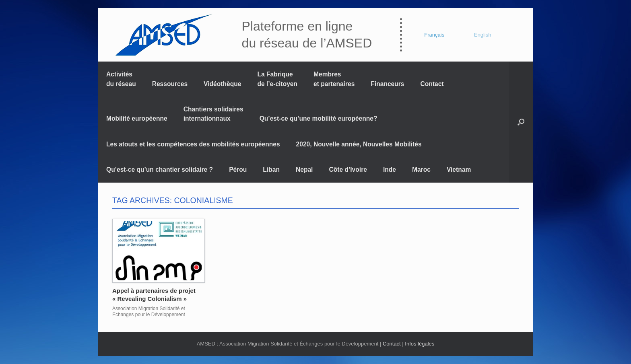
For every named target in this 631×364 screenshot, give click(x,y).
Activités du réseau (121, 79)
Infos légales (420, 344)
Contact (432, 84)
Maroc (421, 170)
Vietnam (459, 170)
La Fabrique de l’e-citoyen (277, 79)
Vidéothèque (222, 84)
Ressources (170, 84)
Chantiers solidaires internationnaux (213, 114)
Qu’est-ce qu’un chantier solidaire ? (160, 170)
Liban (271, 170)
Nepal (304, 170)
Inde (390, 170)
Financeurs (387, 84)
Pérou (238, 170)
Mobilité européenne (137, 118)
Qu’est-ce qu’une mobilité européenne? (319, 118)
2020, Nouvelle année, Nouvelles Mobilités (359, 144)
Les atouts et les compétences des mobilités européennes (193, 144)
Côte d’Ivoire (348, 170)
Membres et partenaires (334, 79)
